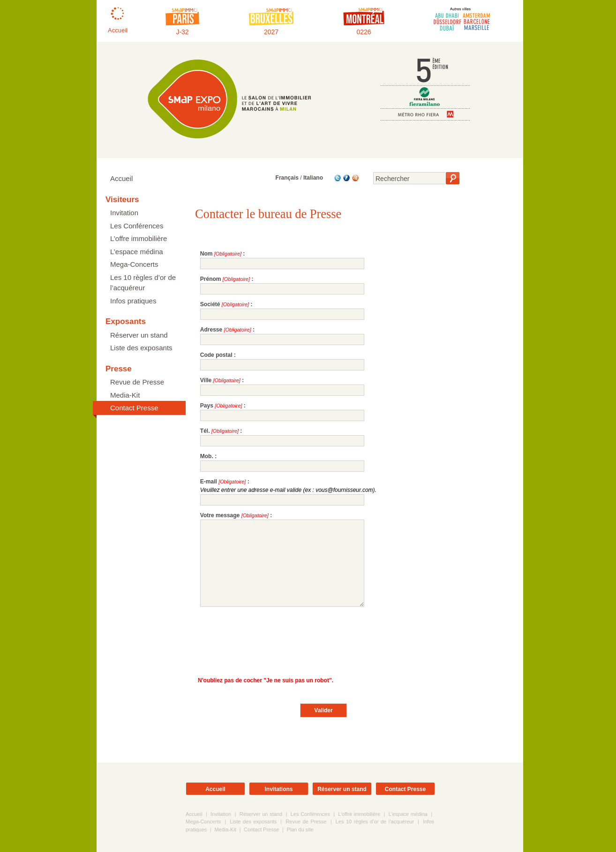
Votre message (220, 515)
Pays (207, 406)
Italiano (313, 178)
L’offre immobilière (139, 238)
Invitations (278, 789)
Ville (206, 380)
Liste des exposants (141, 348)
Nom (207, 254)
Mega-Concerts (134, 264)
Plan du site (300, 829)
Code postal (216, 355)
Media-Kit (125, 395)
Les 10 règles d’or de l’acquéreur (143, 283)
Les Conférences (137, 226)
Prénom (211, 279)
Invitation (124, 213)
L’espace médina (137, 252)
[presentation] (271, 639)
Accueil (121, 178)
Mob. (207, 456)
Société (210, 304)
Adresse (211, 330)
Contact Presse (134, 408)
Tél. (205, 431)
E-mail (209, 482)
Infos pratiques (133, 301)
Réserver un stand (139, 335)
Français (287, 178)
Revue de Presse (137, 382)
